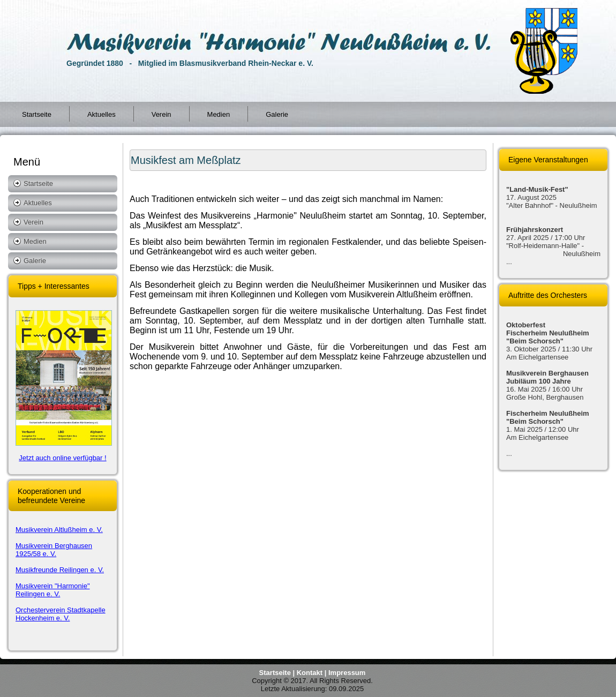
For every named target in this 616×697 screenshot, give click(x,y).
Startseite (37, 114)
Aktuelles (102, 114)
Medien (219, 114)
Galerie (277, 114)
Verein (161, 114)
